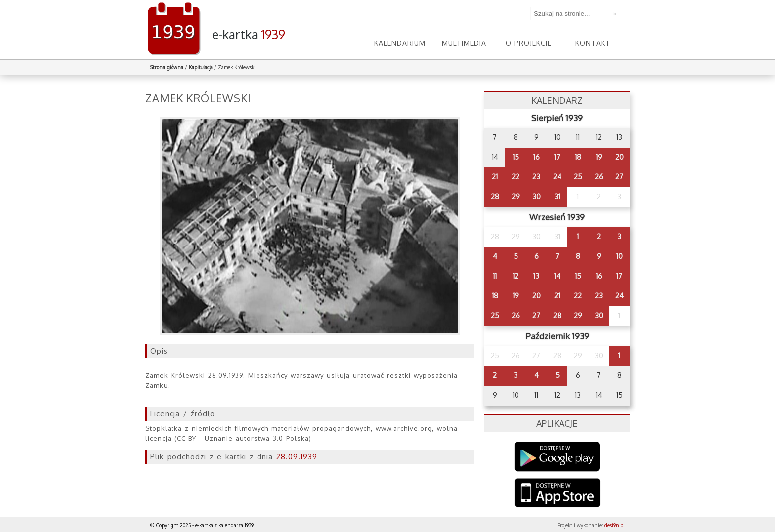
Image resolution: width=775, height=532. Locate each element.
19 (599, 157)
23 (536, 177)
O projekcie (529, 43)
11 (495, 276)
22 (516, 177)
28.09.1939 (297, 457)
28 (495, 196)
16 (537, 157)
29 (516, 196)
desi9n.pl (615, 525)
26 (599, 177)
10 (620, 256)
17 (557, 157)
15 (516, 157)
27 (619, 177)
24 (557, 177)
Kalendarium (400, 43)
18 (578, 157)
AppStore (557, 494)
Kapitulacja (201, 67)
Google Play (557, 457)
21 (495, 177)
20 (620, 157)
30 (537, 196)
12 (516, 276)
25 (578, 177)
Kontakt (593, 43)
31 (557, 196)
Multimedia (464, 43)
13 (536, 276)
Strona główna (167, 67)
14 (557, 276)
